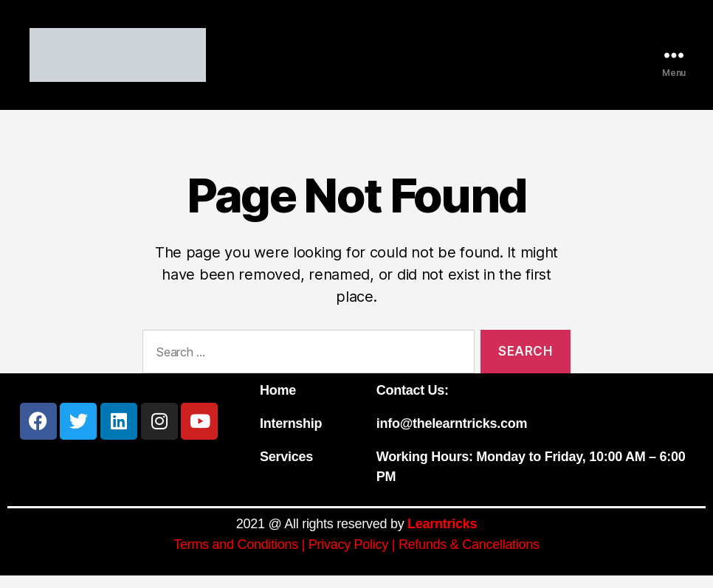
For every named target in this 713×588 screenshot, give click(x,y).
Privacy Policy (348, 557)
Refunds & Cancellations (469, 557)
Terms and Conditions (236, 557)
